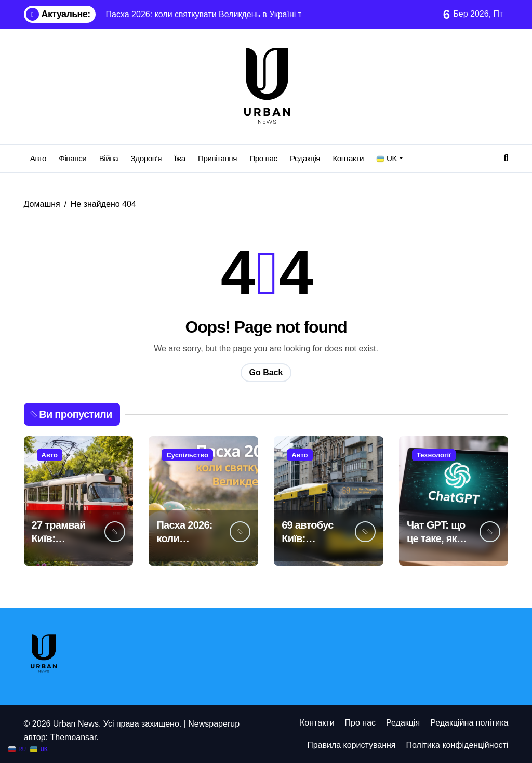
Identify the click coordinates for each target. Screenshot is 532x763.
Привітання (217, 158)
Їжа (179, 158)
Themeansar (73, 737)
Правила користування (351, 745)
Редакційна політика (469, 723)
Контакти (348, 158)
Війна (109, 158)
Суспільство (187, 455)
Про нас (263, 158)
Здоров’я (146, 158)
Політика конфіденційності (457, 745)
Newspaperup (214, 724)
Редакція (305, 158)
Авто (38, 158)
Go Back (266, 372)
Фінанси (72, 158)
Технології (434, 455)
